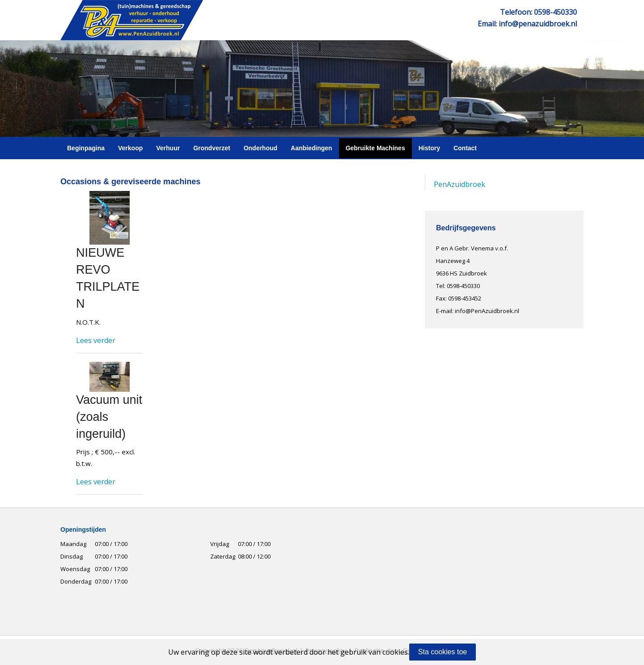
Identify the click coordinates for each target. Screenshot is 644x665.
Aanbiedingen (311, 148)
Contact (465, 148)
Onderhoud (261, 148)
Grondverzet (212, 148)
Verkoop (130, 148)
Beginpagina (86, 148)
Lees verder (96, 340)
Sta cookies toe (443, 652)
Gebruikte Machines (375, 148)
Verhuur (168, 148)
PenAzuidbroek (460, 184)
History (429, 148)
